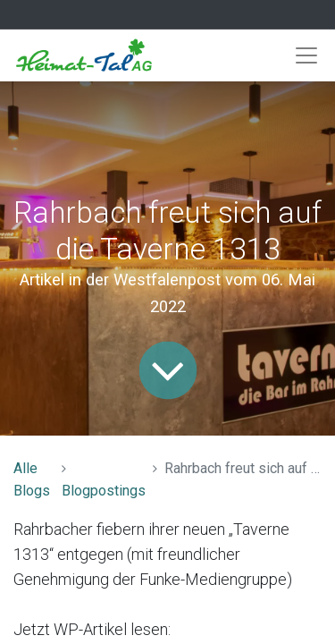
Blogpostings (104, 491)
